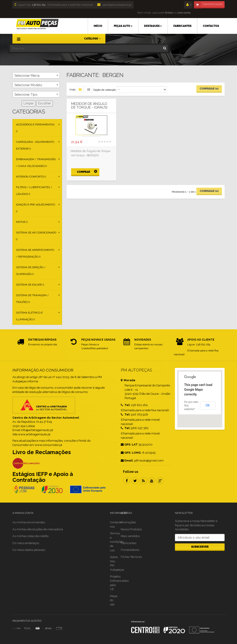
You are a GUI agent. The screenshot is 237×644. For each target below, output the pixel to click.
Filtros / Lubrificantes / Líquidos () (34, 191)
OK (208, 405)
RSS (143, 481)
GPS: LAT (129, 444)
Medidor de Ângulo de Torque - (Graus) (89, 106)
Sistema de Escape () (30, 285)
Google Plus (160, 481)
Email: (127, 460)
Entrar (169, 13)
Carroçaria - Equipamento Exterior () (35, 145)
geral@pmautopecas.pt (114, 5)
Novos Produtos (131, 529)
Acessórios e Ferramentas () (35, 128)
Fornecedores (130, 550)
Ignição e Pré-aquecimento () (36, 208)
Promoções (128, 522)
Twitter (135, 481)
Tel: (125, 405)
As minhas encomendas (29, 522)
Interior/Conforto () (31, 177)
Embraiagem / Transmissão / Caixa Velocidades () (36, 163)
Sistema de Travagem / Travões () (32, 299)
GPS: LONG (131, 453)
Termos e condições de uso (117, 542)
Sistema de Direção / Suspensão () (31, 271)
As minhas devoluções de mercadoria (38, 529)
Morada (128, 380)
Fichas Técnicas (131, 557)
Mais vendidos (130, 536)
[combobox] (36, 75)
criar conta (184, 13)
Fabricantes (129, 543)
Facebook (127, 481)
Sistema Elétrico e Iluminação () (29, 316)
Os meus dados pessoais (29, 550)
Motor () (22, 222)
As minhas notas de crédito (30, 536)
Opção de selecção (105, 90)
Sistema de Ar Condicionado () (36, 236)
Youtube (152, 481)
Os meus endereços (26, 543)
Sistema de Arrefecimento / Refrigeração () (35, 253)
